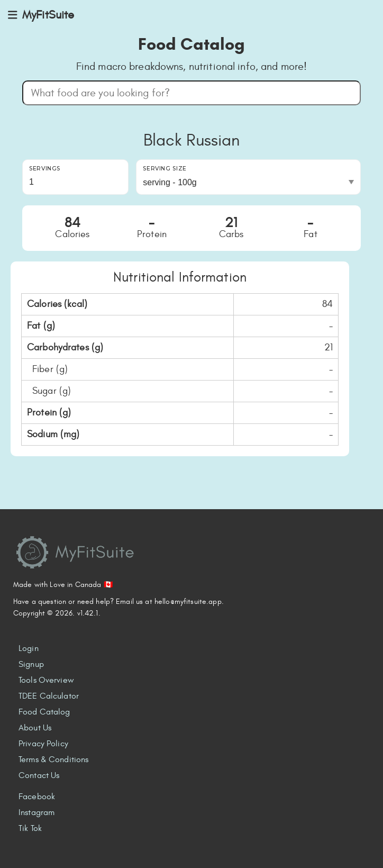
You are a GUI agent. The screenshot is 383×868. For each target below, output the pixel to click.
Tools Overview (46, 680)
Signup (31, 664)
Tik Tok (30, 828)
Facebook (37, 797)
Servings (45, 169)
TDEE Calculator (49, 696)
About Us (35, 728)
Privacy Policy (43, 744)
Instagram (37, 812)
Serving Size (165, 169)
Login (29, 648)
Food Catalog (44, 712)
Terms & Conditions (53, 759)
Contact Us (39, 775)
